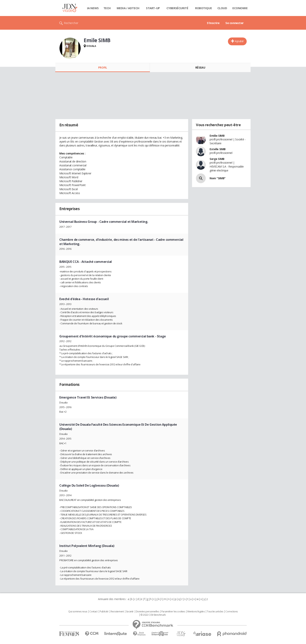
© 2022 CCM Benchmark (153, 615)
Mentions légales (196, 612)
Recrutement (117, 612)
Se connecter (235, 23)
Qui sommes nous (78, 612)
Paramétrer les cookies (173, 612)
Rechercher (71, 23)
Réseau (200, 67)
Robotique (203, 8)
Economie (240, 8)
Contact (93, 612)
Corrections (231, 612)
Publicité (104, 612)
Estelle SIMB (218, 149)
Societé (130, 612)
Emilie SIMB (217, 136)
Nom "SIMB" (218, 178)
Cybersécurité (177, 8)
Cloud (222, 8)
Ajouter (239, 41)
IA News (93, 8)
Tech (107, 8)
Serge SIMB (217, 159)
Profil (103, 67)
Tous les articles (215, 612)
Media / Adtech (128, 8)
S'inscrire (213, 23)
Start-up (153, 8)
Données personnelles (148, 612)
